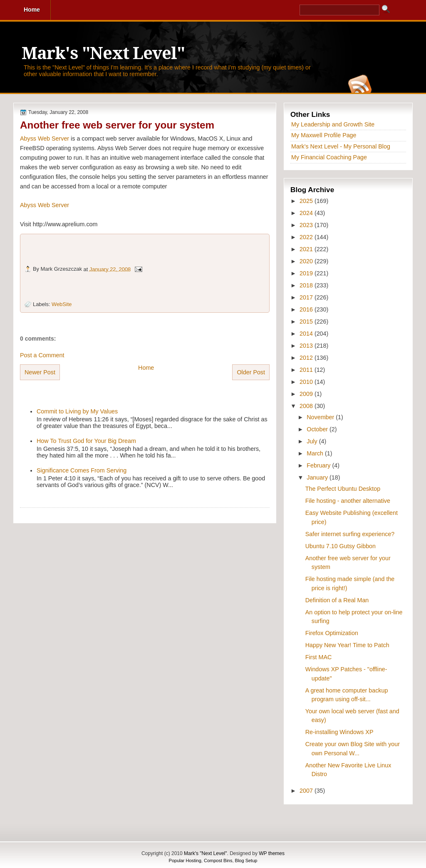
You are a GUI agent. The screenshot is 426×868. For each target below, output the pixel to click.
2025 (307, 201)
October (318, 429)
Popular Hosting (185, 861)
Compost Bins (218, 861)
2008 (307, 406)
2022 (307, 237)
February (319, 465)
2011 (307, 370)
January (318, 477)
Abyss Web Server (45, 138)
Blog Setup (246, 861)
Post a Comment (42, 355)
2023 (307, 225)
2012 (307, 358)
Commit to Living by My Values (77, 411)
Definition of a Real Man (337, 600)
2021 (307, 249)
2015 (307, 321)
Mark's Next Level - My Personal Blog (341, 146)
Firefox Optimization (332, 633)
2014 (307, 334)
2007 (307, 791)
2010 (307, 382)
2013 (307, 346)
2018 (307, 285)
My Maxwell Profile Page (324, 135)
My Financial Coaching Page (329, 157)
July (313, 441)
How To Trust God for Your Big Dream (86, 441)
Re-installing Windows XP (339, 732)
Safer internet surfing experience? (350, 534)
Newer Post (40, 372)
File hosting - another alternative (348, 501)
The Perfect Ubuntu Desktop (343, 489)
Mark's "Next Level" (103, 53)
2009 (307, 394)
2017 (307, 297)
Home (146, 368)
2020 (307, 261)
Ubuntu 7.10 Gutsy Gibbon (341, 546)
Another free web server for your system (117, 125)
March (316, 453)
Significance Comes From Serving (82, 470)
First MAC (319, 657)
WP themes (272, 853)
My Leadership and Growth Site (333, 124)
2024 (307, 213)
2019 (307, 273)
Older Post (251, 372)
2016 (307, 309)
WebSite (62, 304)
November (321, 417)
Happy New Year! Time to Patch (347, 645)
